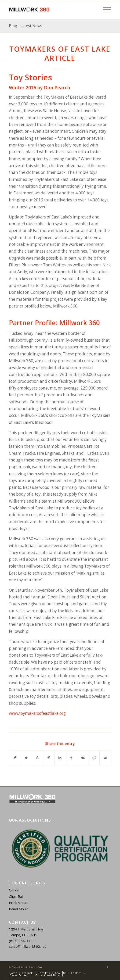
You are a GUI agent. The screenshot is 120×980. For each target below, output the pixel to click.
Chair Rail (16, 896)
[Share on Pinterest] (49, 758)
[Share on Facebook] (15, 758)
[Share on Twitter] (26, 758)
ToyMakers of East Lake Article (60, 54)
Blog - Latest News (25, 26)
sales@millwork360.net (27, 946)
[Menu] (105, 10)
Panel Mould (19, 909)
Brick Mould (18, 903)
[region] (60, 849)
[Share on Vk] (83, 758)
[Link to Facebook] (108, 967)
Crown (14, 890)
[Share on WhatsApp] (38, 758)
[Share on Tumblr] (71, 758)
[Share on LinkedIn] (60, 758)
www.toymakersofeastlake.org (37, 713)
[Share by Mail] (105, 758)
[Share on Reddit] (94, 758)
